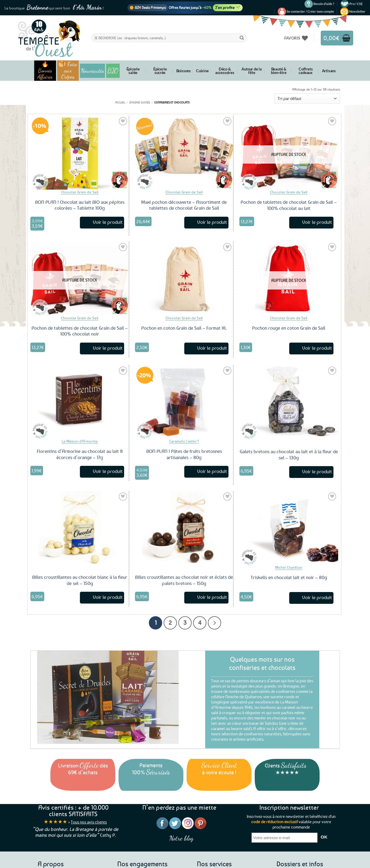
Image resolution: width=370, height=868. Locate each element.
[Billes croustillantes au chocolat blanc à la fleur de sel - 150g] (80, 528)
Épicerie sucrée (160, 71)
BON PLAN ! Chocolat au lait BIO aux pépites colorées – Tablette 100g (80, 205)
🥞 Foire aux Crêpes (68, 71)
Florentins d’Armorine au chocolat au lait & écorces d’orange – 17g (80, 454)
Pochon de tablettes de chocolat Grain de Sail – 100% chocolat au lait (289, 205)
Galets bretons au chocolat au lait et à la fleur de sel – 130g (289, 454)
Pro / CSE (356, 4)
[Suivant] (214, 623)
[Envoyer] (242, 38)
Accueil (120, 102)
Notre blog (181, 838)
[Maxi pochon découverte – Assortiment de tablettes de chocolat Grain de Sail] (184, 152)
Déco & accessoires (225, 71)
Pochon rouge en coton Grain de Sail (289, 328)
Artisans (329, 71)
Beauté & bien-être (279, 71)
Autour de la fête (252, 71)
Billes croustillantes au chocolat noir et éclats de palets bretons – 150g (184, 580)
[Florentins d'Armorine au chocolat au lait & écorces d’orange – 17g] (80, 402)
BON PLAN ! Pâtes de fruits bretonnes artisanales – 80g (184, 454)
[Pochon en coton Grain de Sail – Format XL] (184, 278)
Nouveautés (92, 71)
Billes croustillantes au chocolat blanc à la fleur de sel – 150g (80, 580)
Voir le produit (108, 222)
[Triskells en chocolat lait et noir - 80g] (289, 528)
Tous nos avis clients (89, 822)
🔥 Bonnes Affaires (45, 71)
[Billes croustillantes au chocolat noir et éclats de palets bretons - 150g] (184, 528)
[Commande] (307, 99)
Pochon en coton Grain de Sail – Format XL (184, 328)
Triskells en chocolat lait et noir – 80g (289, 577)
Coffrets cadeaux (306, 71)
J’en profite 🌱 (228, 7)
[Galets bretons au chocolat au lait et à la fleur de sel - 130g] (289, 402)
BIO (113, 71)
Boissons (184, 71)
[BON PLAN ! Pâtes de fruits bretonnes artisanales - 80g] (184, 402)
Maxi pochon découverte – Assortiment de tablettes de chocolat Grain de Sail (184, 205)
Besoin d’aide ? (324, 4)
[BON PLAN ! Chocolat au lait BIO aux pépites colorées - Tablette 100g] (80, 152)
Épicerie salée (133, 71)
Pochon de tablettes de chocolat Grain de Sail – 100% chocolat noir (80, 331)
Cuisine (202, 71)
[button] (310, 11)
